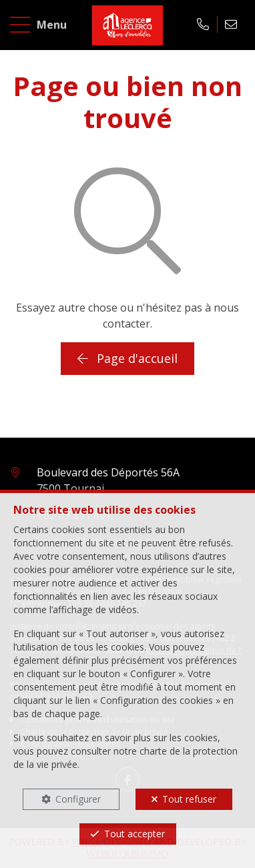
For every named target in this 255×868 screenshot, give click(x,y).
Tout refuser (189, 799)
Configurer (78, 799)
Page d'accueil (127, 358)
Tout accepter (135, 834)
